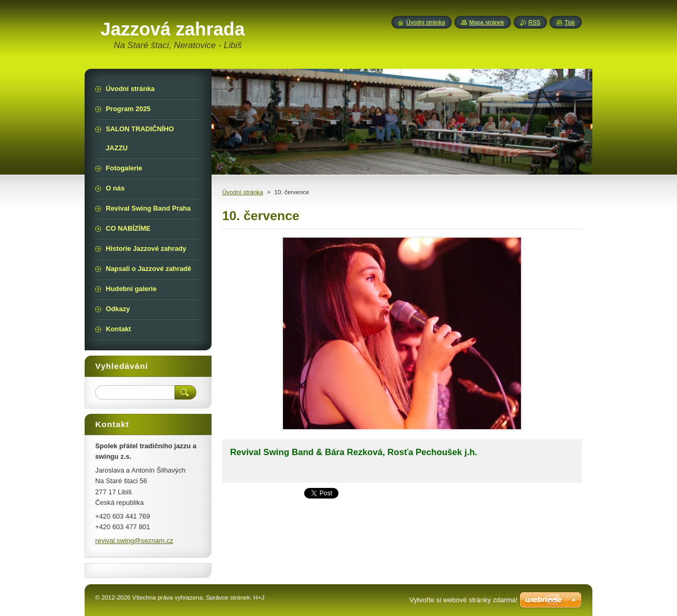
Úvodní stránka (243, 192)
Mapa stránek (487, 22)
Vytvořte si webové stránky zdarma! (464, 600)
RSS (534, 22)
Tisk (570, 22)
